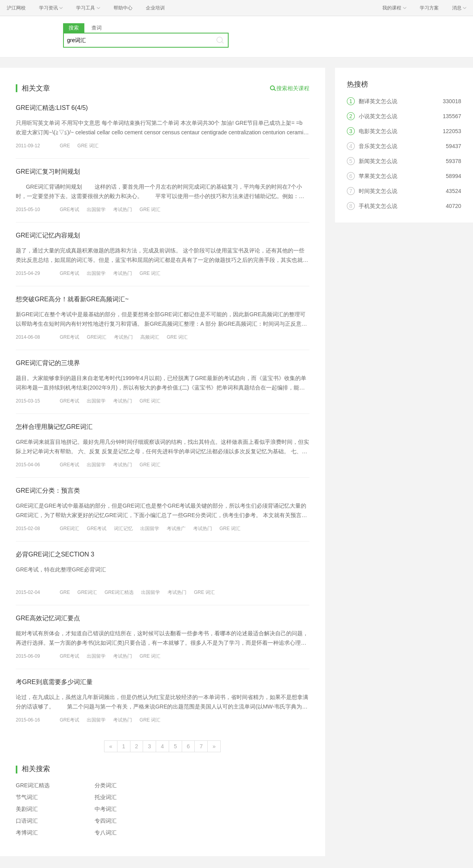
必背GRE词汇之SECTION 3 (55, 554)
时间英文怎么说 (378, 191)
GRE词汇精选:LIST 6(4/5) (52, 108)
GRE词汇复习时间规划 (48, 172)
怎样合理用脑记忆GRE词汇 (54, 427)
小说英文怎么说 (378, 116)
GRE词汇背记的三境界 (48, 363)
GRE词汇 (97, 337)
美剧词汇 (27, 809)
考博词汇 (27, 833)
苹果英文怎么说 (378, 176)
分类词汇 (106, 785)
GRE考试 (69, 210)
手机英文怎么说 (378, 206)
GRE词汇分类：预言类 (48, 491)
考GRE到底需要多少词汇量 (54, 682)
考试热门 (123, 210)
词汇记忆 (123, 529)
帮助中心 (123, 8)
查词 (97, 28)
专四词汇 (106, 821)
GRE (65, 146)
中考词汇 (106, 809)
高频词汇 (150, 337)
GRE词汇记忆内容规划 (48, 235)
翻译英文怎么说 (378, 101)
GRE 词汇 (88, 146)
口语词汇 (27, 821)
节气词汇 (27, 797)
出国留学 (96, 210)
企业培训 (155, 8)
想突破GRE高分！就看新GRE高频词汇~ (72, 299)
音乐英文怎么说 (378, 146)
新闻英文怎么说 (378, 161)
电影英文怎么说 (378, 131)
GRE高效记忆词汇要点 (48, 618)
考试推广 (176, 529)
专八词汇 (106, 833)
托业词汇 (106, 797)
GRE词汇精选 (119, 592)
